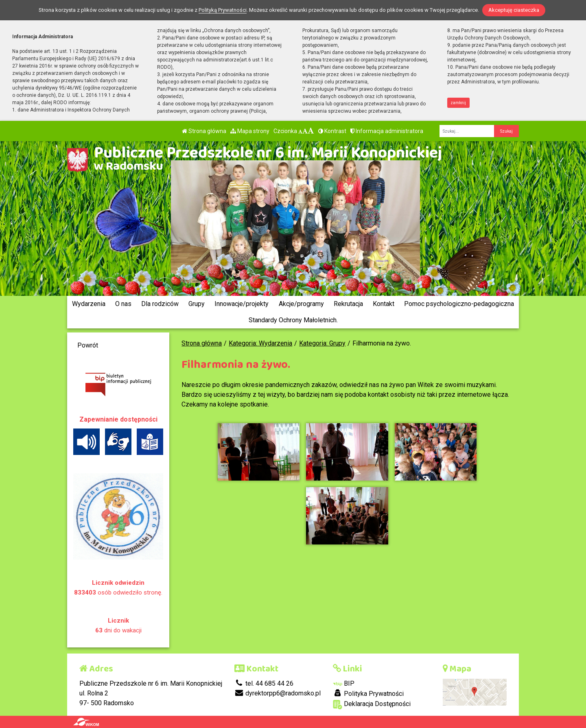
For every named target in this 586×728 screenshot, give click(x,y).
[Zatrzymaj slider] (295, 282)
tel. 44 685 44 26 (264, 683)
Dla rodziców (160, 304)
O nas (123, 304)
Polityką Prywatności (223, 10)
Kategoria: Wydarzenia (260, 343)
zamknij (458, 103)
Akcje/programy (301, 304)
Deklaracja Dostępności (372, 705)
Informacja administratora (387, 131)
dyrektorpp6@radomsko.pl (278, 693)
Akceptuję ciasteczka (514, 10)
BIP (344, 683)
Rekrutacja (348, 304)
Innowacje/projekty (242, 304)
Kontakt (384, 304)
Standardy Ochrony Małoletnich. (293, 320)
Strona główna (204, 131)
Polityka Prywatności (368, 693)
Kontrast (332, 131)
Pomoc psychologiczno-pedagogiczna (459, 304)
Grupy (197, 304)
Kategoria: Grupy (322, 343)
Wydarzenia (89, 304)
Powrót (88, 345)
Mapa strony (250, 131)
